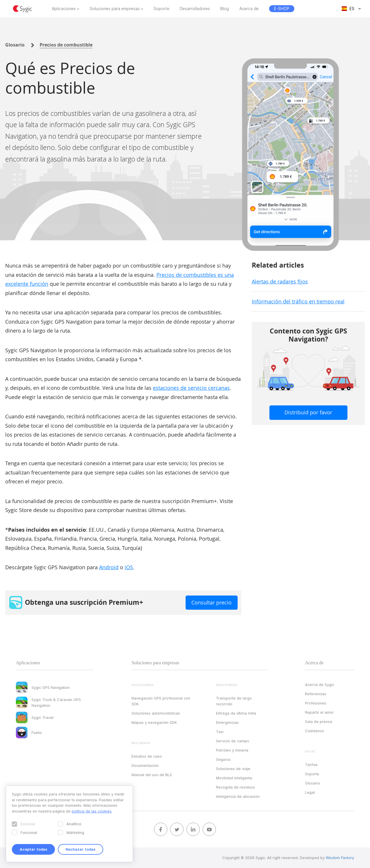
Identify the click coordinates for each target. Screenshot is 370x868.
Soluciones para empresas (115, 9)
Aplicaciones (64, 9)
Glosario (15, 45)
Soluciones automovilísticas (156, 713)
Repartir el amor (319, 712)
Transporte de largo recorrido (234, 701)
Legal (310, 792)
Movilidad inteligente (234, 778)
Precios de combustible (66, 45)
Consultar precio (211, 602)
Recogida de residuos (235, 787)
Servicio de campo (233, 741)
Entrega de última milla (236, 713)
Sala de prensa (319, 722)
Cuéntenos (314, 731)
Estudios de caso (147, 756)
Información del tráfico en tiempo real (298, 301)
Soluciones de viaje (233, 769)
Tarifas (311, 765)
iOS (129, 567)
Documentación (145, 765)
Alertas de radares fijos (280, 281)
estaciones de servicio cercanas (191, 388)
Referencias (316, 694)
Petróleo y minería (232, 750)
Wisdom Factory (340, 858)
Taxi (220, 732)
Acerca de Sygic (320, 685)
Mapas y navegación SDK (154, 722)
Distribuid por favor (308, 412)
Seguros (223, 759)
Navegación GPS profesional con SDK (161, 701)
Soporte (161, 9)
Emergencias (227, 722)
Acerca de (249, 9)
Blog (225, 9)
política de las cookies (92, 811)
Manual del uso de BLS (152, 775)
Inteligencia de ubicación (238, 796)
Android (109, 567)
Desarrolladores (195, 9)
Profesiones (316, 703)
